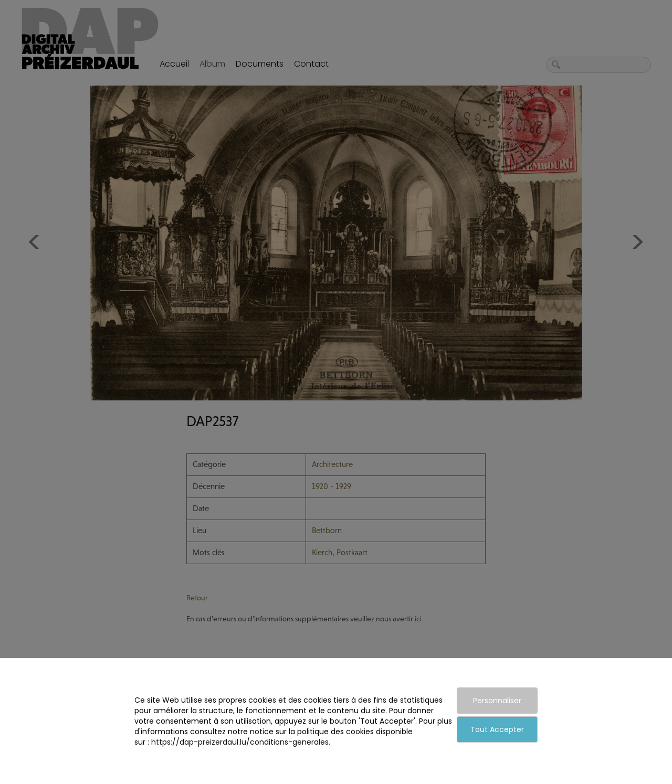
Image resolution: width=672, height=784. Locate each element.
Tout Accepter (497, 729)
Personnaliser (497, 701)
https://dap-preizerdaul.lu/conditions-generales (240, 742)
